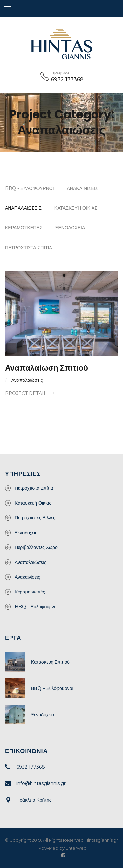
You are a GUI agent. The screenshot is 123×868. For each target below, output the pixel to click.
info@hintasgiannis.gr (41, 783)
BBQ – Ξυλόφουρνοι (36, 607)
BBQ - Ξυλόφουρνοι (30, 188)
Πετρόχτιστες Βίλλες (35, 518)
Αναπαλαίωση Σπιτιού (46, 368)
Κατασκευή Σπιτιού (50, 662)
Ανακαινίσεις (83, 188)
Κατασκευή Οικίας (76, 208)
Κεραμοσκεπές (24, 228)
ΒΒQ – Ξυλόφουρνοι (52, 688)
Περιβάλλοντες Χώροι (37, 547)
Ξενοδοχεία (70, 228)
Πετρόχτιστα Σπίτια (29, 248)
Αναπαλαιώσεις (23, 208)
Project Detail (30, 393)
